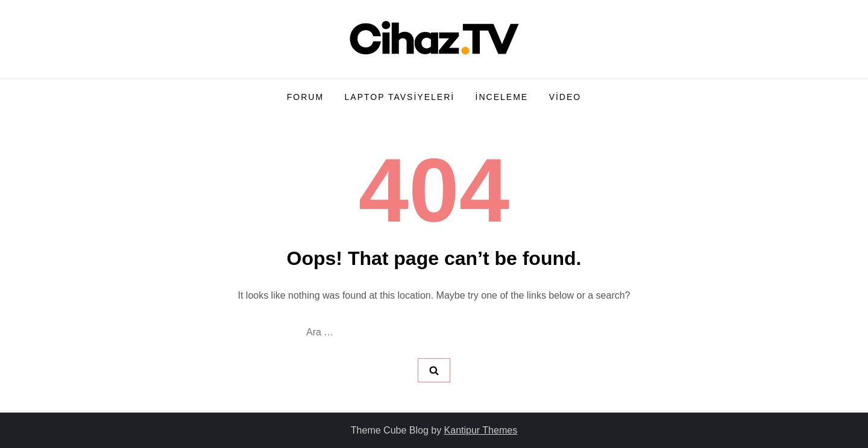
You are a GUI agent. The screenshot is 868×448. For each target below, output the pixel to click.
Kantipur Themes (481, 430)
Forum (305, 97)
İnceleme (502, 97)
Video (565, 97)
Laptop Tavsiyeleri (400, 97)
